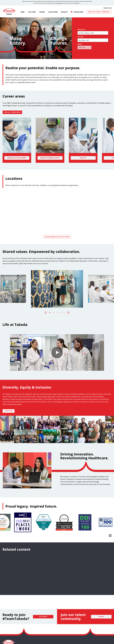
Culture (32, 12)
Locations (53, 12)
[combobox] (93, 40)
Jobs (23, 12)
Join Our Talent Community (99, 12)
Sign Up (101, 617)
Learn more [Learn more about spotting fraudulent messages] (59, 3)
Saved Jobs (78, 12)
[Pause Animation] (110, 440)
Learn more (9, 411)
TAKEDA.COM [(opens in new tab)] (107, 8)
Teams (42, 12)
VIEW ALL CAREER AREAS (12, 112)
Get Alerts (43, 617)
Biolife (64, 12)
